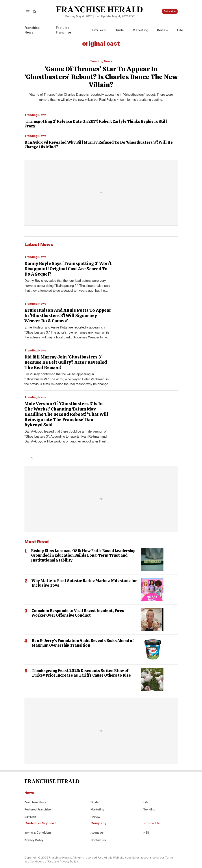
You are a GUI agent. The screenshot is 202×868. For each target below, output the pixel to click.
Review (163, 30)
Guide (119, 30)
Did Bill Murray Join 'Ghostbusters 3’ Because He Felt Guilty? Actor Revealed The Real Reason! (66, 362)
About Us (97, 833)
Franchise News (32, 30)
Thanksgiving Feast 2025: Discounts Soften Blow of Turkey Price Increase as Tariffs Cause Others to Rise (81, 673)
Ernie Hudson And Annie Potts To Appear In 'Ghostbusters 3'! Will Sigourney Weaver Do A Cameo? (68, 315)
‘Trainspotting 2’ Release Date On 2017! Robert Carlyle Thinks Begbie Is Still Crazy (96, 124)
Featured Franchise (64, 30)
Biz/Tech (99, 30)
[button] (28, 11)
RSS (146, 833)
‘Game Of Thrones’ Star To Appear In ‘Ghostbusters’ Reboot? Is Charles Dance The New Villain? (101, 77)
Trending (149, 809)
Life (180, 30)
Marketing (140, 30)
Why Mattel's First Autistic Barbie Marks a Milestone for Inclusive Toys (84, 583)
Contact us (98, 840)
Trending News (101, 61)
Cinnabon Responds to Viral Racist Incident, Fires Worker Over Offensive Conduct (78, 613)
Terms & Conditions (38, 833)
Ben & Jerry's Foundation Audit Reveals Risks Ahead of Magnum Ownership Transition (83, 643)
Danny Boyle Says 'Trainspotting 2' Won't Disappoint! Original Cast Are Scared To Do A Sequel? (68, 269)
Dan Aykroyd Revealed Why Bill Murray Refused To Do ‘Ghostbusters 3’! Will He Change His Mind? (99, 145)
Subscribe (170, 11)
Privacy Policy (34, 840)
